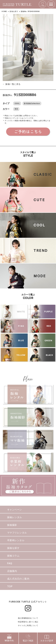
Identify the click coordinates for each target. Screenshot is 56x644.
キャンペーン (15, 510)
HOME (4, 11)
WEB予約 (9, 638)
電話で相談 (28, 638)
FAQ (10, 563)
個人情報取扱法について (28, 618)
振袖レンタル (15, 517)
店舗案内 (12, 571)
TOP (10, 586)
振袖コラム (13, 556)
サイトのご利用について (28, 625)
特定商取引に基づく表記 (28, 622)
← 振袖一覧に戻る (12, 84)
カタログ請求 (47, 638)
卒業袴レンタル (16, 540)
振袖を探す (14, 11)
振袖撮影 (12, 525)
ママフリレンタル (17, 533)
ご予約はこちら (28, 132)
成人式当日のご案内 (18, 579)
